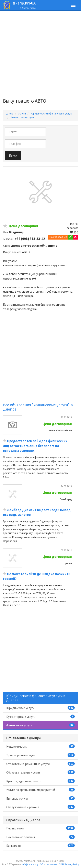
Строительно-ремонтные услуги (40, 764)
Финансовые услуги (40, 725)
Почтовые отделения (40, 837)
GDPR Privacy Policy (69, 864)
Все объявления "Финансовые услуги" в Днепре (38, 407)
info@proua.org (30, 864)
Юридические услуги (40, 708)
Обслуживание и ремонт (40, 807)
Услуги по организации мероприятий (40, 790)
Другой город (27, 8)
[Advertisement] (40, 55)
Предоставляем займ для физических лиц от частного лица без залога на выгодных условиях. (35, 446)
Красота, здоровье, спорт (40, 781)
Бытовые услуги (40, 798)
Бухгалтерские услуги (40, 717)
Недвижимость (40, 746)
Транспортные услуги (40, 755)
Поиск (13, 156)
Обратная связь (48, 864)
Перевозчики (40, 828)
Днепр (24, 3)
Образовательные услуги (40, 772)
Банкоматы (40, 846)
